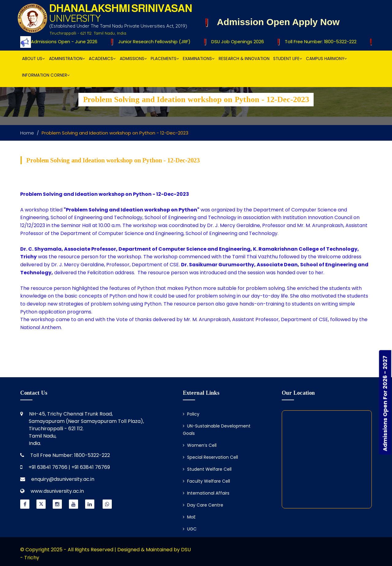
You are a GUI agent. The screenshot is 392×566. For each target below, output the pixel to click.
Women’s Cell (200, 445)
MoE (189, 517)
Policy (191, 414)
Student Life (288, 59)
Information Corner (46, 75)
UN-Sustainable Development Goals (217, 430)
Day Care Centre (203, 505)
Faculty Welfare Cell (206, 481)
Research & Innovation (244, 59)
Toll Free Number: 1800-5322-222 (319, 42)
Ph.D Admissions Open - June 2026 (57, 42)
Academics (102, 59)
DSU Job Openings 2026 (236, 42)
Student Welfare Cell (207, 469)
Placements (165, 59)
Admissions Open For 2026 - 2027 (385, 403)
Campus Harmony (326, 59)
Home (27, 133)
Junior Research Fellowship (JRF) (153, 42)
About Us (34, 59)
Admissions (133, 59)
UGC (190, 529)
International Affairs (206, 493)
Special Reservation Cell (210, 457)
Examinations (199, 59)
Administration (67, 59)
